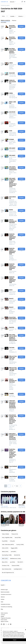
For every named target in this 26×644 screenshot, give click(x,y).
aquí (23, 637)
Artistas (3, 599)
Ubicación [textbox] (12, 2)
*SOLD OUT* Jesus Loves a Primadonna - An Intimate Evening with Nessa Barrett (12, 404)
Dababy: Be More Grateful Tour (13, 82)
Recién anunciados (5, 592)
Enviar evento (4, 620)
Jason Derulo (12, 112)
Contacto (3, 615)
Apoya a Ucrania (5, 621)
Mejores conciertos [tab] (5, 20)
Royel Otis (12, 327)
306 (17, 486)
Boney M (11, 298)
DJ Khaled (11, 139)
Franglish (11, 393)
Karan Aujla (12, 73)
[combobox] (13, 2)
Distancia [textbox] (20, 16)
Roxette (11, 210)
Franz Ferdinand (13, 466)
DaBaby (11, 93)
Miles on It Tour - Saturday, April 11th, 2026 (13, 369)
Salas (2, 602)
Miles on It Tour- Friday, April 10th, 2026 (13, 358)
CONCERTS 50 (4, 2)
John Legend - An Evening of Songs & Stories (13, 168)
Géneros (3, 597)
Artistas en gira (4, 590)
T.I (10, 122)
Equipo (2, 616)
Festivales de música (5, 604)
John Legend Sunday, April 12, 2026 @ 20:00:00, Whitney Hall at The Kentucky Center (13, 182)
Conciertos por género (5, 5)
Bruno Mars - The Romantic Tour (12, 27)
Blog (2, 609)
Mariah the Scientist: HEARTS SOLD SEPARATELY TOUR (12, 237)
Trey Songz (12, 347)
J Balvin (11, 63)
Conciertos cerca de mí (6, 594)
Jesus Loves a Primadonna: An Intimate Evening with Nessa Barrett (13, 436)
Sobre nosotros (4, 613)
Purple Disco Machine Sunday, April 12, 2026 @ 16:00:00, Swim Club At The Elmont (13, 453)
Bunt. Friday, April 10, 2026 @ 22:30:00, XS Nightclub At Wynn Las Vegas (13, 337)
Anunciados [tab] (4, 22)
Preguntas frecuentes (6, 618)
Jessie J (11, 290)
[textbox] (4, 585)
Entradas (21, 26)
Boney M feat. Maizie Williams (13, 318)
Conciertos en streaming (6, 607)
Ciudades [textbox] (12, 16)
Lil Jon (11, 131)
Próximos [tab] (14, 20)
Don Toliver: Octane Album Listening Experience (13, 51)
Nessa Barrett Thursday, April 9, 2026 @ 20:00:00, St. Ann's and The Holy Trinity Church (13, 419)
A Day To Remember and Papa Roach (13, 221)
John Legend (12, 148)
